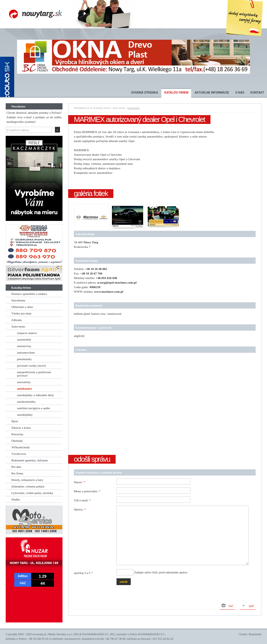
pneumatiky (24, 359)
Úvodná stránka (144, 93)
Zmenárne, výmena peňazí (28, 486)
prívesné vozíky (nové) (31, 366)
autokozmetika (26, 402)
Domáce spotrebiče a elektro (29, 294)
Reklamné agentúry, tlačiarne (30, 460)
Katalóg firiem (176, 93)
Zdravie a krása (21, 428)
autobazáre (24, 388)
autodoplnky (25, 415)
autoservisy (24, 346)
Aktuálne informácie (212, 93)
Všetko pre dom (21, 313)
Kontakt (257, 93)
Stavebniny (18, 300)
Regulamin (255, 634)
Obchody (17, 441)
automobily (24, 339)
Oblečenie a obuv (22, 307)
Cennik (243, 634)
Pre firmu (17, 473)
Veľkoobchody (21, 447)
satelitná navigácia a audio (34, 408)
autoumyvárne (26, 352)
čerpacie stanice (27, 333)
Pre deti (16, 467)
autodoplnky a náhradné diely (36, 395)
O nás (240, 93)
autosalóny (24, 382)
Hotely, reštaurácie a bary (27, 480)
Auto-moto (18, 326)
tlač (231, 606)
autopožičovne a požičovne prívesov (34, 374)
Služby (16, 499)
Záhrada (16, 320)
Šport (15, 421)
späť (252, 606)
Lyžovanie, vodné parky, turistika (32, 493)
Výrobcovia (19, 454)
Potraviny (17, 434)
